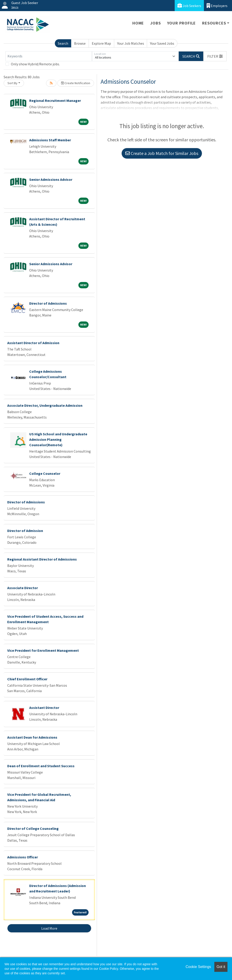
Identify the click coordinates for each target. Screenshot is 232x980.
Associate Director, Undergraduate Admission (45, 405)
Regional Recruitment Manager (55, 100)
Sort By (12, 83)
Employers (217, 6)
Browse (80, 43)
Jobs (155, 23)
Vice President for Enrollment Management (43, 650)
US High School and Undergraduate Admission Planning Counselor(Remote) (58, 439)
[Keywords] (49, 56)
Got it (221, 967)
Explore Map (101, 43)
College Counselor (45, 473)
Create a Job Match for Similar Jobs (162, 153)
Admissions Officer (23, 857)
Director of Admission (25, 531)
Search (63, 43)
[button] (215, 56)
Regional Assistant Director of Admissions (42, 559)
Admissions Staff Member (50, 140)
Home (138, 23)
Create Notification (76, 83)
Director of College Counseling (33, 828)
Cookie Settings (198, 967)
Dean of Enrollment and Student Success (41, 766)
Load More (49, 928)
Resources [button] (214, 23)
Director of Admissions (48, 303)
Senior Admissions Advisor (51, 179)
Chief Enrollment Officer (27, 679)
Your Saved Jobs (162, 43)
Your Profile (182, 23)
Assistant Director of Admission (33, 343)
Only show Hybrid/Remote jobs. (35, 64)
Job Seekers (189, 6)
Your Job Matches (131, 43)
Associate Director (23, 588)
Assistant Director (44, 708)
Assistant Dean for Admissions (32, 737)
